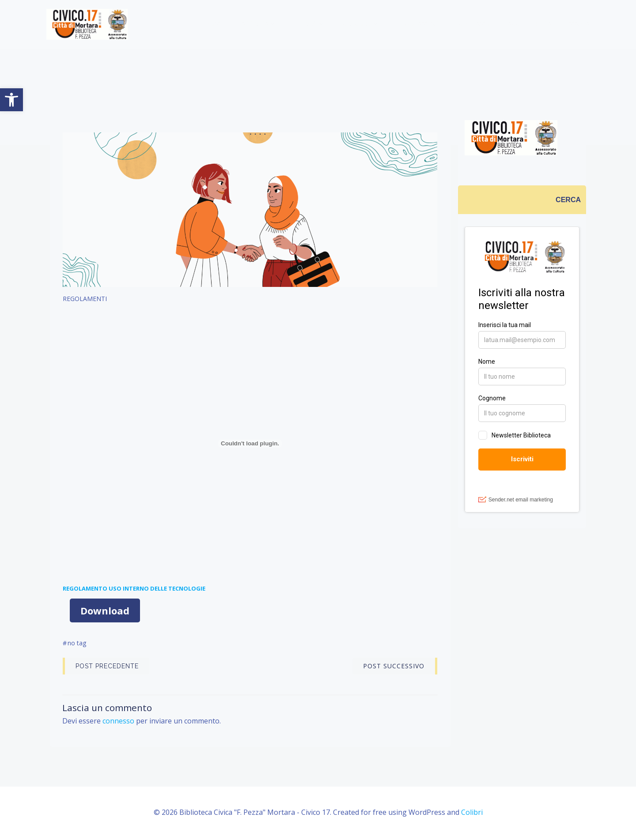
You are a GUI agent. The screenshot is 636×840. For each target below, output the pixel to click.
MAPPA (580, 24)
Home (215, 24)
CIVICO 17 (362, 24)
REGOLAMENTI (419, 24)
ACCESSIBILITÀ (530, 24)
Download (105, 611)
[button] (11, 100)
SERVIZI (310, 24)
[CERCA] (569, 200)
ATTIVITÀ (259, 24)
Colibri (472, 814)
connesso (119, 722)
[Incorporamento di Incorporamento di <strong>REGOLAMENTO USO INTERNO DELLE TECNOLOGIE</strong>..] (250, 445)
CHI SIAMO (475, 24)
